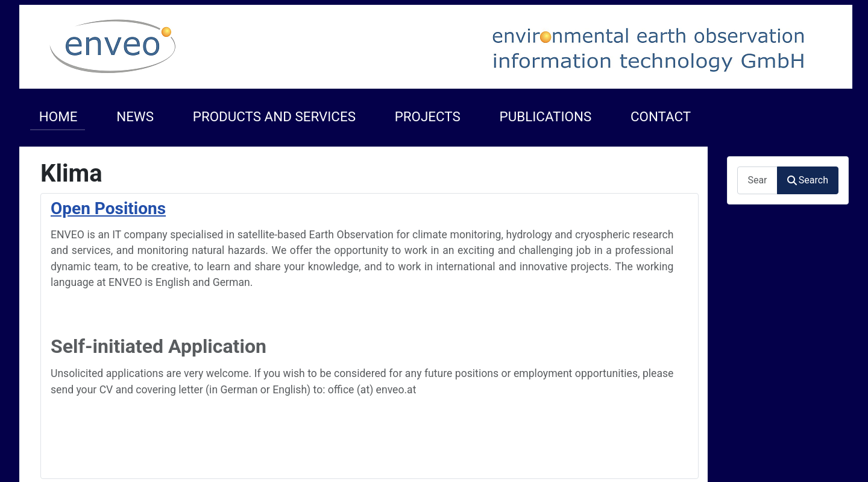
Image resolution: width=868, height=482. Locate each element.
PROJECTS (428, 116)
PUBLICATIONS (546, 116)
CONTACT (661, 116)
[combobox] (757, 180)
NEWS (135, 116)
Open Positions (108, 208)
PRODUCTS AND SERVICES (274, 116)
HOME (58, 116)
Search (808, 180)
